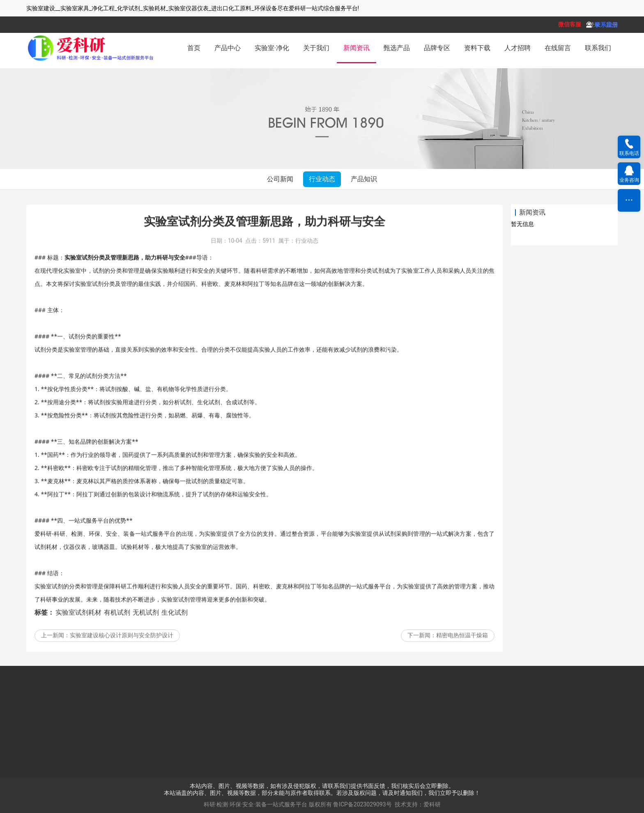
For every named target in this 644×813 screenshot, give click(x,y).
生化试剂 (175, 627)
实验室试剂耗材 (78, 627)
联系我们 (598, 48)
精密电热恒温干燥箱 (462, 650)
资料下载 (477, 48)
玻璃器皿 (103, 561)
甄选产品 (397, 48)
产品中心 (228, 48)
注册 (612, 25)
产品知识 (364, 179)
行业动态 (322, 179)
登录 (594, 25)
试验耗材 (132, 561)
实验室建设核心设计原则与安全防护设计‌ (122, 650)
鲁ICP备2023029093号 (362, 804)
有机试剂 (117, 627)
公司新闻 (280, 179)
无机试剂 (146, 627)
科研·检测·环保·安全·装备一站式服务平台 (256, 804)
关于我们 (316, 48)
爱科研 (43, 548)
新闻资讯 (356, 48)
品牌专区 (437, 48)
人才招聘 (517, 48)
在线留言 (558, 48)
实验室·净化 (272, 48)
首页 (194, 48)
